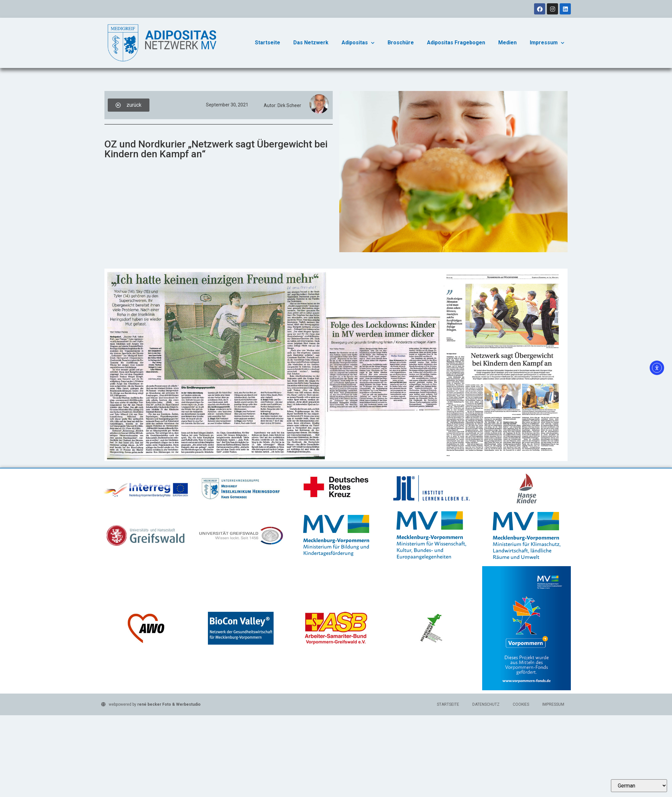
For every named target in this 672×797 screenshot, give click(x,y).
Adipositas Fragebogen (456, 43)
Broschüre (401, 43)
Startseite (268, 43)
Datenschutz (486, 704)
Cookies (521, 704)
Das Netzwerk (311, 43)
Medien (507, 43)
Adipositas (358, 43)
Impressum (547, 43)
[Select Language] (639, 786)
